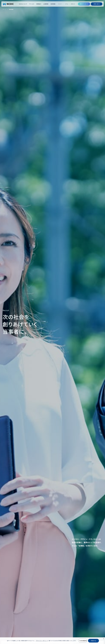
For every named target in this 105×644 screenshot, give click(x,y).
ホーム (4, 9)
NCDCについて (23, 4)
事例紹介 (39, 4)
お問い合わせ (97, 4)
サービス (32, 4)
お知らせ (73, 4)
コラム (67, 4)
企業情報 (46, 4)
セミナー (60, 4)
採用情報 (53, 4)
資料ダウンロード (84, 4)
